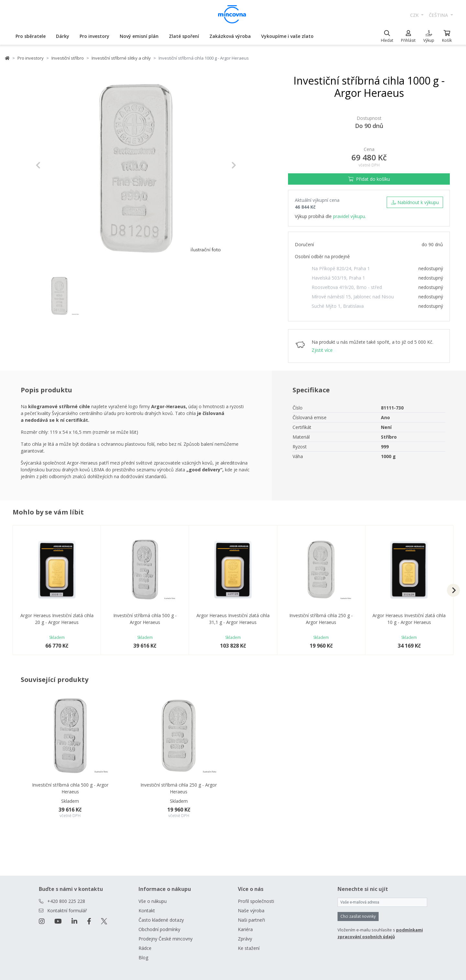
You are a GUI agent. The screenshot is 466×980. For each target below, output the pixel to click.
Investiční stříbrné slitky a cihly (121, 58)
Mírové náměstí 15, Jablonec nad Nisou (353, 297)
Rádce (145, 948)
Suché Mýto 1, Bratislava (338, 306)
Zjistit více (322, 350)
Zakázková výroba (230, 36)
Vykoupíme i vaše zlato (287, 36)
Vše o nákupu (153, 901)
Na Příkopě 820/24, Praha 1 (341, 268)
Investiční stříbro (68, 58)
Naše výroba (251, 911)
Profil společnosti (256, 901)
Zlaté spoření (184, 36)
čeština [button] (439, 15)
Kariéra (245, 929)
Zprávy (245, 939)
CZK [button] (415, 15)
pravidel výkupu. (349, 216)
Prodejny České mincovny (166, 939)
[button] (51, 165)
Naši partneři (251, 920)
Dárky (63, 36)
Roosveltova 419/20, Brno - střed (347, 287)
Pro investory (94, 36)
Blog (143, 957)
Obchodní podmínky (159, 929)
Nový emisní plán (139, 36)
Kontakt (147, 911)
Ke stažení (249, 948)
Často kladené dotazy (161, 920)
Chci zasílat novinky (358, 916)
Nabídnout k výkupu (415, 202)
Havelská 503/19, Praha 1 (338, 278)
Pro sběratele (31, 36)
